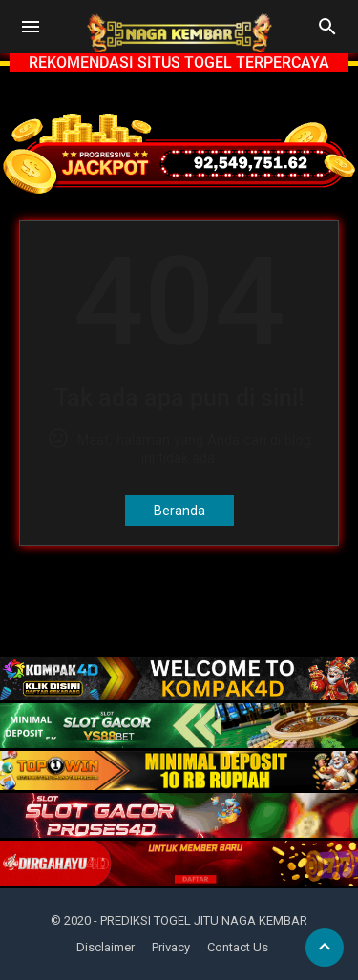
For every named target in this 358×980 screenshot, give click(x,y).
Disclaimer (105, 947)
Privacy (171, 947)
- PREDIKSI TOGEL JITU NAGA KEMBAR (200, 920)
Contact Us (238, 947)
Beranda (179, 511)
